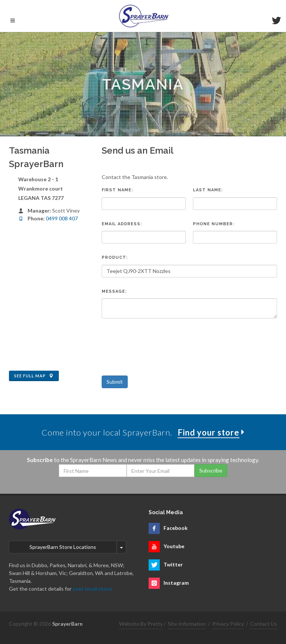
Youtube (174, 546)
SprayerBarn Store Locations (63, 547)
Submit (115, 382)
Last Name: (208, 190)
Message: (114, 291)
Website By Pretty (141, 624)
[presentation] (158, 342)
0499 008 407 (62, 218)
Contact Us (264, 624)
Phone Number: (214, 224)
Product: (115, 257)
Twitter (173, 564)
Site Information (187, 624)
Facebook (176, 528)
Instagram (176, 583)
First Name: (117, 190)
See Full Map (34, 376)
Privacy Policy (228, 624)
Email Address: (122, 224)
